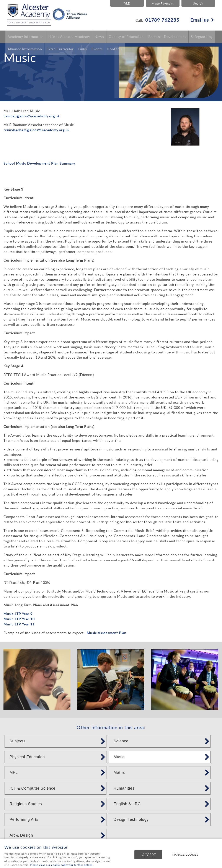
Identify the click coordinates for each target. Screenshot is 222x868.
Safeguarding (202, 37)
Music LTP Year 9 (18, 614)
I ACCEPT (148, 855)
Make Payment (162, 3)
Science (121, 741)
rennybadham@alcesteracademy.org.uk (37, 130)
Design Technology (131, 819)
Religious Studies (26, 804)
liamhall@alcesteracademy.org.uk (32, 116)
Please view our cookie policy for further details (61, 865)
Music (119, 757)
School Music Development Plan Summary (39, 163)
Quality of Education (126, 37)
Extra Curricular (60, 49)
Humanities (124, 788)
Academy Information (26, 37)
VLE (126, 3)
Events (97, 49)
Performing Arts (24, 819)
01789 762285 (162, 20)
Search (198, 3)
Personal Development (167, 37)
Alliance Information (25, 49)
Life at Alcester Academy (69, 37)
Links (83, 49)
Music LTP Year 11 (19, 624)
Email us (200, 20)
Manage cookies (186, 855)
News (99, 37)
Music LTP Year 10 (19, 619)
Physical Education (27, 757)
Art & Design (21, 835)
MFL (14, 772)
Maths (119, 772)
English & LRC (127, 804)
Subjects (18, 741)
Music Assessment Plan (107, 633)
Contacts (115, 49)
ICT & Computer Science (33, 788)
